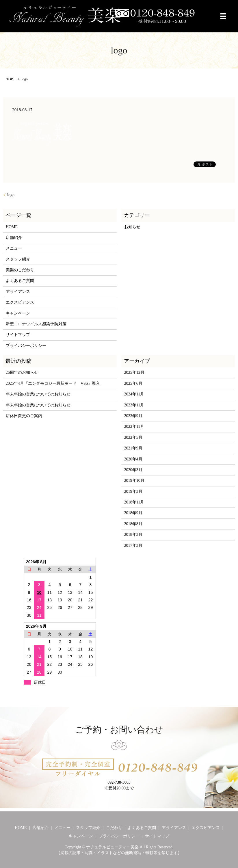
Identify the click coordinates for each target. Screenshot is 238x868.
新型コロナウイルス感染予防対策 (36, 324)
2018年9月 (133, 513)
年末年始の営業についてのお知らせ (38, 394)
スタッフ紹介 (18, 259)
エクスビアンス (20, 302)
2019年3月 (133, 491)
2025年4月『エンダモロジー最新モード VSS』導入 (53, 383)
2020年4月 (133, 459)
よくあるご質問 (20, 281)
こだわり (114, 828)
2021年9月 (133, 448)
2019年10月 (134, 481)
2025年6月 (133, 383)
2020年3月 (133, 470)
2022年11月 (134, 426)
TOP (10, 79)
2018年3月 (133, 535)
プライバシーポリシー (26, 346)
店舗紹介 (14, 238)
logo (11, 195)
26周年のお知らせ (22, 372)
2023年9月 (133, 416)
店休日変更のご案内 (24, 416)
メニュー (14, 248)
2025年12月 (134, 372)
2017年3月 (133, 545)
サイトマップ (18, 335)
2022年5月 (133, 437)
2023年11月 (134, 405)
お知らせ (132, 227)
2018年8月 (133, 524)
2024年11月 (134, 394)
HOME (12, 227)
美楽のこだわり (20, 270)
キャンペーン (18, 313)
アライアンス (18, 292)
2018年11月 (134, 502)
